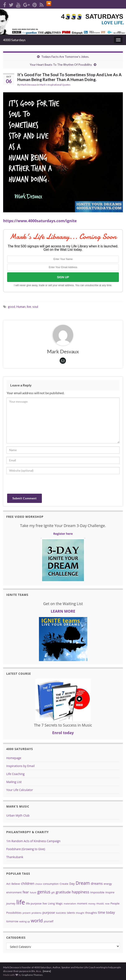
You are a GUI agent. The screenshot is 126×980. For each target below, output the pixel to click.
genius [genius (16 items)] (44, 892)
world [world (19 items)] (37, 921)
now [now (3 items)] (107, 904)
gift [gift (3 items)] (53, 893)
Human (21, 307)
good (12, 307)
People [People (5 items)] (115, 903)
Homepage (14, 758)
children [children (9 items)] (28, 883)
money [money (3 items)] (92, 904)
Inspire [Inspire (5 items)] (110, 892)
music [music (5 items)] (100, 903)
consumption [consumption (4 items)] (51, 884)
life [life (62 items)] (21, 902)
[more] (47, 971)
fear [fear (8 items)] (26, 892)
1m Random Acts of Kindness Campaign (33, 841)
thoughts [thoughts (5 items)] (91, 913)
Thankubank (15, 857)
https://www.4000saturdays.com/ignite (40, 221)
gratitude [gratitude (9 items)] (63, 892)
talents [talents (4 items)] (71, 913)
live (29, 307)
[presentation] (38, 485)
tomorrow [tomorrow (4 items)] (12, 921)
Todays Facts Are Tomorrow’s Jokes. (65, 57)
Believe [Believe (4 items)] (16, 884)
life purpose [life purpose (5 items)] (34, 903)
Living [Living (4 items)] (51, 904)
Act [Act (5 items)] (8, 884)
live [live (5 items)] (45, 903)
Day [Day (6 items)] (72, 883)
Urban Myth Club (18, 815)
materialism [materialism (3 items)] (70, 904)
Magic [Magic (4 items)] (59, 904)
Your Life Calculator (20, 790)
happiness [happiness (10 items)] (81, 892)
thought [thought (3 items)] (80, 913)
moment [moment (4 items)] (82, 904)
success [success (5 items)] (61, 913)
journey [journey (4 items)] (11, 904)
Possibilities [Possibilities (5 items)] (14, 913)
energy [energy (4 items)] (108, 884)
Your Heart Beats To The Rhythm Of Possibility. (61, 65)
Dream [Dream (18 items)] (83, 883)
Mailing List (14, 782)
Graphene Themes (32, 975)
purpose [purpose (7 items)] (49, 912)
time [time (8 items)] (102, 912)
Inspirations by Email (20, 766)
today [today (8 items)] (110, 912)
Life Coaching (15, 774)
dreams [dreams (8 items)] (97, 883)
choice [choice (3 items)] (39, 884)
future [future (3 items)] (33, 893)
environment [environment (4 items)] (14, 892)
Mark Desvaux (29, 85)
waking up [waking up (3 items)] (25, 921)
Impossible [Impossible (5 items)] (97, 892)
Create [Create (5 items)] (64, 884)
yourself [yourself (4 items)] (49, 921)
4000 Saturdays (14, 40)
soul (35, 307)
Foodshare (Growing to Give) (26, 849)
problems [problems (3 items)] (37, 913)
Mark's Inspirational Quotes (55, 85)
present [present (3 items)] (27, 913)
